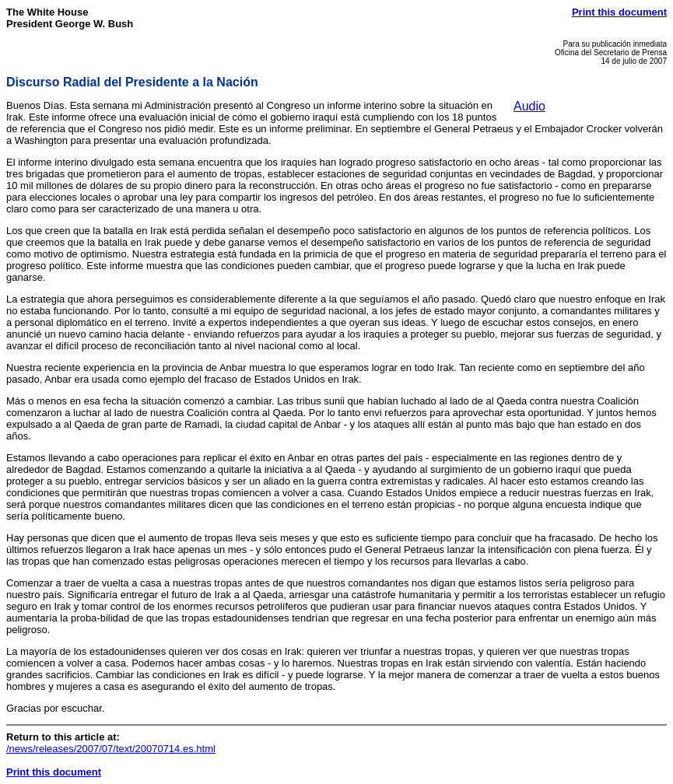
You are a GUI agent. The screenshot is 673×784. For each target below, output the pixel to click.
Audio (529, 106)
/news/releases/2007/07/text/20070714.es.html (111, 749)
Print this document (619, 12)
